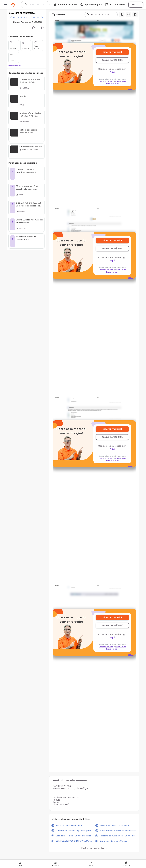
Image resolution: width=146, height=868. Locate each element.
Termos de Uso (106, 81)
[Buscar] (38, 5)
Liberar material (112, 52)
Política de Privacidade (116, 82)
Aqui (112, 72)
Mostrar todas (15, 66)
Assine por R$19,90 (112, 60)
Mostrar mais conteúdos (94, 848)
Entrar (136, 5)
